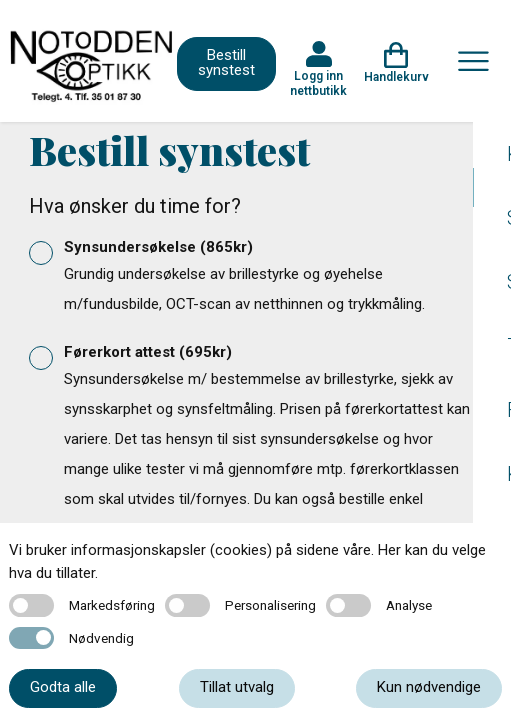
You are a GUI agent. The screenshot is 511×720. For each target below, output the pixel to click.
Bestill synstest (226, 62)
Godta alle (63, 687)
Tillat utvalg (237, 687)
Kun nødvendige (429, 687)
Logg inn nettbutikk (318, 83)
